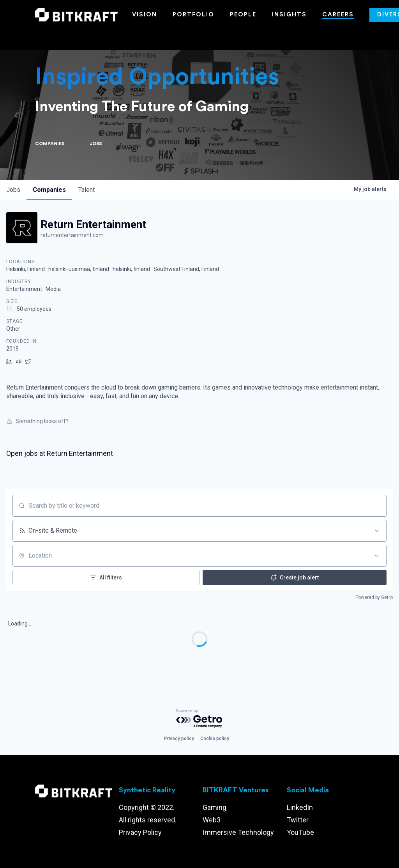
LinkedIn (300, 807)
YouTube (300, 832)
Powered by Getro (374, 597)
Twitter (298, 820)
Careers (338, 15)
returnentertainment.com (72, 235)
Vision (145, 15)
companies (49, 190)
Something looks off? (37, 421)
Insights (289, 15)
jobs (13, 190)
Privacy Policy (140, 832)
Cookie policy (215, 739)
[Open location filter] (376, 556)
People (243, 15)
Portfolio (193, 15)
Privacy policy (179, 739)
